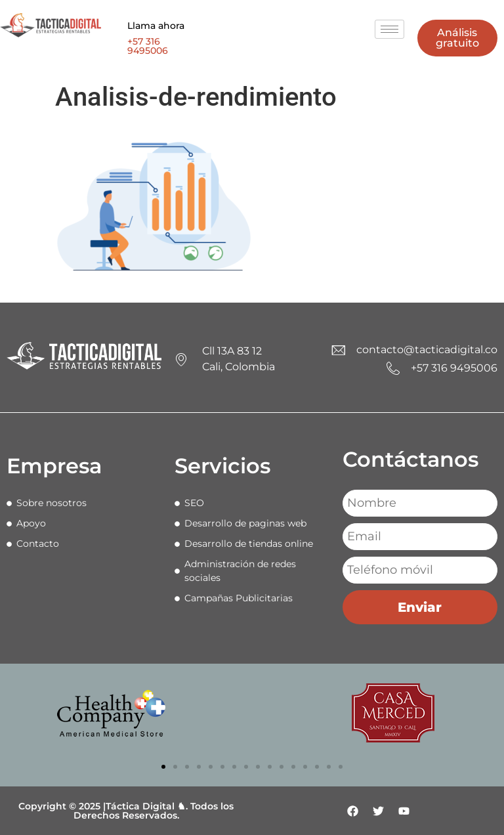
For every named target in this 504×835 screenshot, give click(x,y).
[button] (163, 767)
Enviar (420, 607)
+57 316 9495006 (148, 46)
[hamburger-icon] (389, 29)
